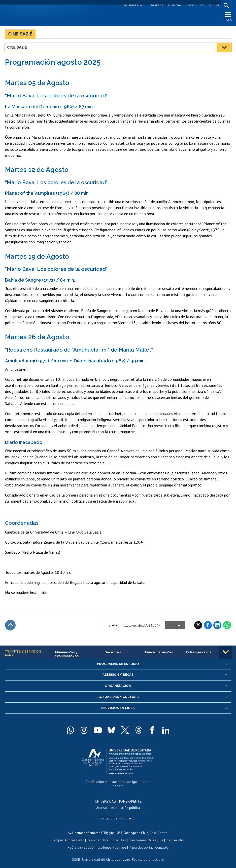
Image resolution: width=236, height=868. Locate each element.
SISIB (79, 854)
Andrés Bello (76, 835)
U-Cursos (156, 5)
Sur (159, 835)
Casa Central (159, 828)
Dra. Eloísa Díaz (115, 835)
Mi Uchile (174, 5)
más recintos (173, 835)
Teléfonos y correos (110, 842)
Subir (10, 626)
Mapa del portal (138, 842)
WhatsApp (227, 626)
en (202, 5)
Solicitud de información (118, 814)
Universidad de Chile (98, 854)
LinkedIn (217, 626)
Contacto (158, 842)
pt (217, 5)
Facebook (208, 626)
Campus (60, 835)
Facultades (130, 5)
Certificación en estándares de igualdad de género (119, 782)
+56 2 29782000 (83, 842)
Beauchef (95, 835)
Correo (190, 5)
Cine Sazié (20, 35)
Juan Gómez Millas (141, 835)
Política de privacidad (146, 854)
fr (210, 5)
